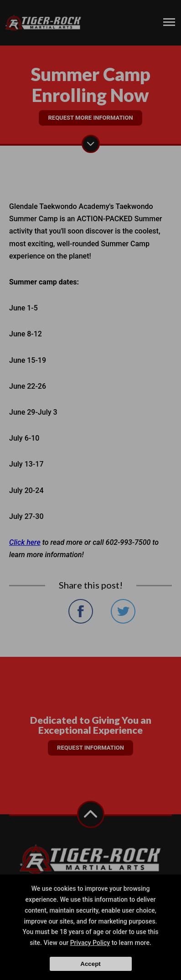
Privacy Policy (90, 943)
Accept (90, 964)
